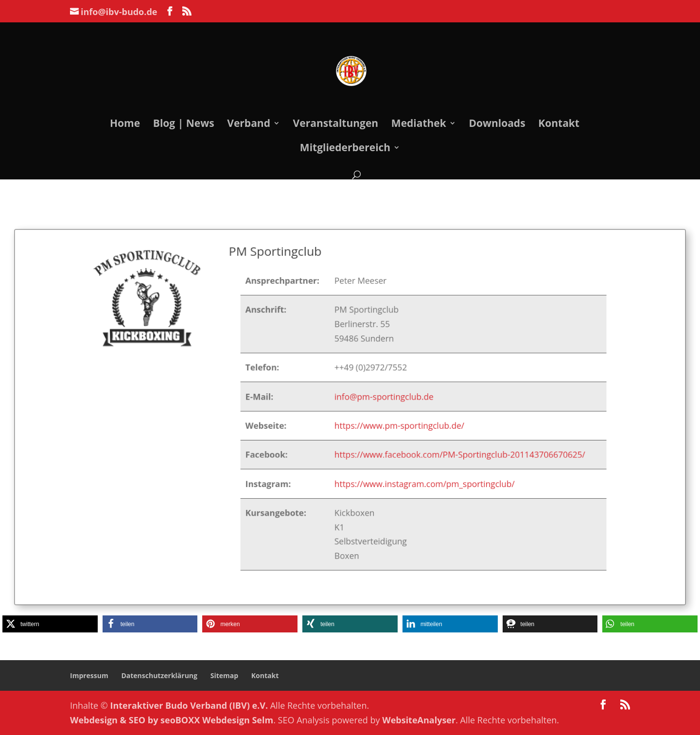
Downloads (497, 125)
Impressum (89, 675)
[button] (50, 624)
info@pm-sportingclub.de (381, 398)
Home (125, 125)
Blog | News (184, 125)
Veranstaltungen (336, 125)
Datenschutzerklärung (159, 675)
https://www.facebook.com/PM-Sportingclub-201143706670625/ (451, 452)
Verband (249, 125)
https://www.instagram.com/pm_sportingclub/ (419, 479)
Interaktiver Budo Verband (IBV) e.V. (189, 705)
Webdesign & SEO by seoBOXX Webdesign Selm (172, 720)
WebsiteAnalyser (419, 720)
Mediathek (419, 125)
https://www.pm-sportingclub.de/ (395, 425)
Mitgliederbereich (345, 149)
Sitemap (224, 675)
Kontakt (559, 125)
